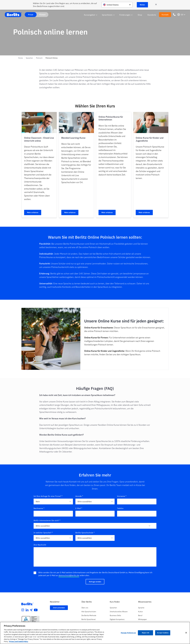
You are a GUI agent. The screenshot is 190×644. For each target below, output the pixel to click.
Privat (31, 15)
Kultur (141, 612)
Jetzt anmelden (59, 608)
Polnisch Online (52, 58)
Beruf (140, 615)
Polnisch (39, 58)
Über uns (85, 608)
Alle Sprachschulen (89, 612)
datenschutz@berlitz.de (69, 575)
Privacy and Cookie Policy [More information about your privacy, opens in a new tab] (19, 642)
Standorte (152, 15)
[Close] (186, 633)
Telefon (120, 508)
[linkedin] (27, 610)
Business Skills (115, 615)
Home (20, 58)
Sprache (141, 608)
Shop (140, 15)
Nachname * (39, 508)
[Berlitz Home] (13, 15)
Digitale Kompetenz (117, 619)
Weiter (142, 5)
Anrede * (79, 496)
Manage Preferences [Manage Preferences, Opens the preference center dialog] (128, 633)
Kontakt (165, 15)
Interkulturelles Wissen (119, 612)
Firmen (42, 15)
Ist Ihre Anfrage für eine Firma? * (48, 496)
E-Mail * (79, 508)
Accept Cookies (163, 633)
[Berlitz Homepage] (27, 604)
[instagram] (23, 610)
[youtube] (36, 610)
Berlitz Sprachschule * (85, 533)
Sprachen (29, 58)
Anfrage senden (95, 582)
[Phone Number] (174, 15)
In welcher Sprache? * (43, 533)
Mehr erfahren (33, 212)
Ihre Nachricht (40, 545)
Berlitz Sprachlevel (89, 619)
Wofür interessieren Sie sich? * (47, 520)
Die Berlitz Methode (89, 615)
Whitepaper (142, 619)
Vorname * (122, 496)
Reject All (146, 633)
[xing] (31, 610)
